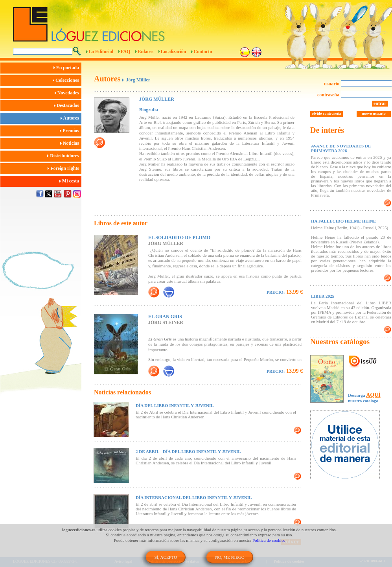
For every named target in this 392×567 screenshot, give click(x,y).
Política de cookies (269, 540)
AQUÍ (373, 395)
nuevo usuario (374, 113)
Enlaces (145, 52)
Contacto (203, 52)
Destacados (68, 105)
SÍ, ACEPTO (166, 557)
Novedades (68, 93)
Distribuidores (64, 156)
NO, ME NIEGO (230, 557)
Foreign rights (64, 168)
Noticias (71, 143)
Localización (174, 52)
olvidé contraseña (327, 113)
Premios (71, 131)
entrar (380, 103)
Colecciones (67, 80)
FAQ (125, 52)
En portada (67, 68)
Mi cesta (70, 181)
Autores (71, 118)
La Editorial (101, 52)
